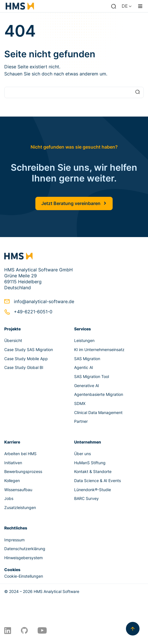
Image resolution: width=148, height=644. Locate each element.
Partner (81, 421)
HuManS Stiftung (90, 463)
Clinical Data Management (98, 412)
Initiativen (13, 463)
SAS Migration (87, 359)
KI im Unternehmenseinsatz (99, 350)
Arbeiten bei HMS (20, 454)
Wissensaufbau (18, 490)
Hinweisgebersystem (23, 558)
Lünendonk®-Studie (93, 490)
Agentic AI (84, 367)
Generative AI (87, 386)
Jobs (9, 498)
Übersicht (13, 340)
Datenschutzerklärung (25, 549)
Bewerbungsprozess (23, 471)
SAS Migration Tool (92, 376)
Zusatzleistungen (20, 507)
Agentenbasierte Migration (99, 394)
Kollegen (12, 481)
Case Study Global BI (24, 367)
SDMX (80, 403)
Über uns (82, 454)
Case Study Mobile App (26, 359)
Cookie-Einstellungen (24, 576)
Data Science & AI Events (97, 481)
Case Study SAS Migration (29, 350)
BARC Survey (86, 498)
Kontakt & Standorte (93, 471)
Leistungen (84, 340)
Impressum (14, 540)
